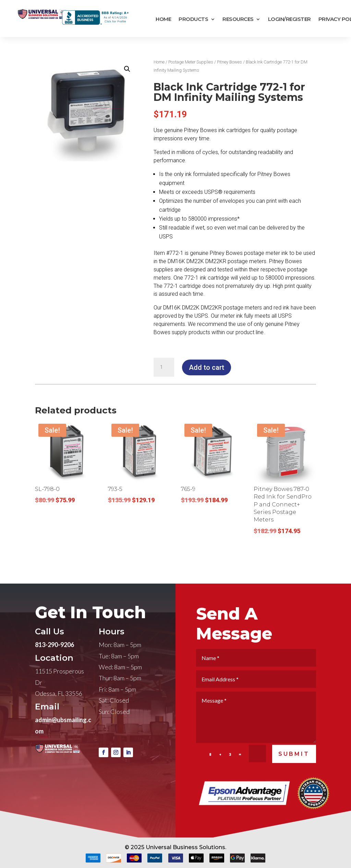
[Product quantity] (164, 367)
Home (163, 19)
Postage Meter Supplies (191, 62)
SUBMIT (294, 767)
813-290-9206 (55, 658)
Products (193, 19)
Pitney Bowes (229, 62)
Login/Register (289, 19)
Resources (238, 19)
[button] (127, 69)
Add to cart (207, 367)
